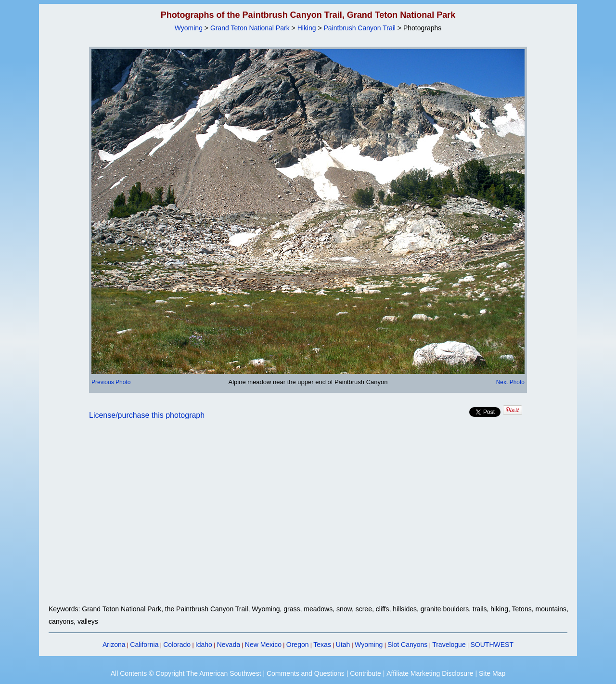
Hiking (307, 28)
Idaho (204, 645)
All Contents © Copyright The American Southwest (186, 673)
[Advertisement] (308, 518)
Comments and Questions (306, 673)
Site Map (492, 673)
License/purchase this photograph (147, 415)
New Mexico (263, 645)
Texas (322, 645)
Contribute (366, 673)
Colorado (177, 645)
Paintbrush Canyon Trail (360, 28)
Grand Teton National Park (250, 28)
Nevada (229, 645)
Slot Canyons (407, 645)
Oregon (298, 645)
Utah (343, 645)
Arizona (114, 645)
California (144, 645)
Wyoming (189, 28)
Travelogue (449, 645)
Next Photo (510, 382)
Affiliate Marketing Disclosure (430, 673)
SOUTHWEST (492, 645)
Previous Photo (111, 382)
